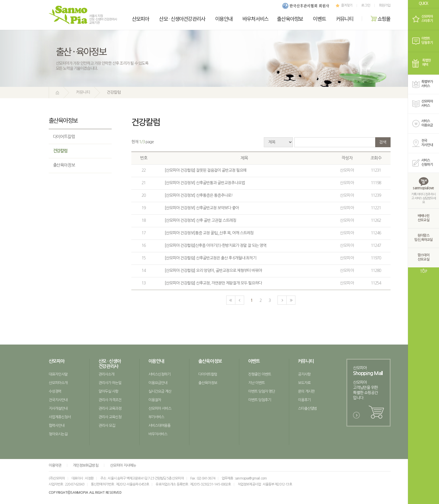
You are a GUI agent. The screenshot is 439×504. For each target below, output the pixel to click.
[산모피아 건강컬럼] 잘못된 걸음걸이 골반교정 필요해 (206, 170)
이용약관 (55, 465)
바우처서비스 (255, 19)
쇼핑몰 (381, 19)
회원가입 (385, 5)
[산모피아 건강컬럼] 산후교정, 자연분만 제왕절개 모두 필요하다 (213, 283)
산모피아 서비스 (160, 408)
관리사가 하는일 (110, 383)
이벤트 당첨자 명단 (262, 391)
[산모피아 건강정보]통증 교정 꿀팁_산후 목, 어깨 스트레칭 (209, 233)
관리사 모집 (107, 426)
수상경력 (55, 391)
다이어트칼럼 (64, 137)
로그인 (366, 5)
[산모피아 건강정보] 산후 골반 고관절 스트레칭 (201, 220)
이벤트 (319, 19)
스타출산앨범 (308, 408)
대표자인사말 (58, 374)
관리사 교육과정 (110, 408)
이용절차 (155, 400)
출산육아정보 (290, 19)
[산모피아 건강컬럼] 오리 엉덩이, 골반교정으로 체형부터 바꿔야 (213, 271)
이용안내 (224, 19)
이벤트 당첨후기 (260, 400)
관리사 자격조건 (110, 400)
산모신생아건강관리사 (182, 19)
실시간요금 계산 (160, 391)
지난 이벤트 (257, 383)
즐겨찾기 (343, 5)
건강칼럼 (60, 151)
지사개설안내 (58, 408)
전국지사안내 (58, 400)
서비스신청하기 (160, 374)
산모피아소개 (58, 383)
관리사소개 (106, 374)
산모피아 (141, 19)
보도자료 (304, 383)
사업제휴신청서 (60, 417)
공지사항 (304, 374)
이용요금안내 (158, 383)
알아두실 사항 (109, 391)
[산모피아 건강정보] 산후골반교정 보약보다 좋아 (202, 208)
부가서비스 (156, 417)
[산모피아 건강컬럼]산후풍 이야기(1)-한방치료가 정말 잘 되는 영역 (216, 245)
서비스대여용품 (160, 426)
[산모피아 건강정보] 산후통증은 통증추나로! (199, 195)
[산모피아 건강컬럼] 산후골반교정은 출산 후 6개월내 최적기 (211, 258)
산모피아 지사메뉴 (123, 465)
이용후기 (304, 400)
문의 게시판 (306, 391)
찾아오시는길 (58, 434)
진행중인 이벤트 (260, 374)
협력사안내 (57, 426)
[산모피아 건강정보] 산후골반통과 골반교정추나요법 (205, 183)
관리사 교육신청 (110, 417)
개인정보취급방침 (86, 465)
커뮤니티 (345, 19)
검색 (383, 142)
